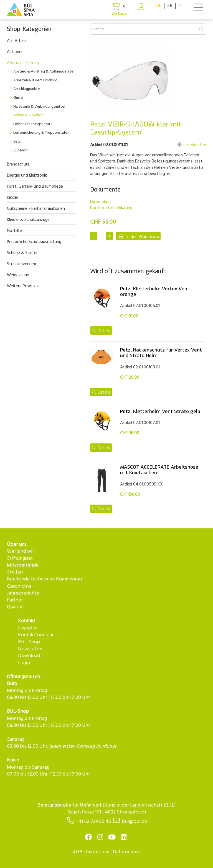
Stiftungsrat (20, 558)
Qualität (16, 607)
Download (29, 656)
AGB (78, 852)
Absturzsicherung (23, 63)
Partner (15, 600)
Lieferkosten (192, 145)
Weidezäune (18, 275)
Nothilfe (14, 231)
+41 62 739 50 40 (93, 822)
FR (170, 6)
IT (180, 6)
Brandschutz (18, 164)
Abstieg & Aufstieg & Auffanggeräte (43, 72)
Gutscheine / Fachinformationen (36, 209)
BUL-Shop (29, 642)
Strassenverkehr (22, 264)
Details (101, 331)
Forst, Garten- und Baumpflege (35, 187)
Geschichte (19, 586)
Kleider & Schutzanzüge (28, 220)
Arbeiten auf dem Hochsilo (35, 80)
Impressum (98, 852)
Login (24, 663)
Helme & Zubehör (28, 115)
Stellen (15, 572)
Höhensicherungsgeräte (33, 124)
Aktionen (15, 52)
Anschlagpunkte (27, 89)
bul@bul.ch (134, 822)
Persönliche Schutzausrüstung (34, 242)
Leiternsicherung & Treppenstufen (41, 133)
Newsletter (30, 649)
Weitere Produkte (23, 286)
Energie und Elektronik (27, 175)
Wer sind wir (21, 551)
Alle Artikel (17, 41)
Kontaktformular (36, 635)
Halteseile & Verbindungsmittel (39, 107)
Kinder (13, 198)
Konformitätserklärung (111, 208)
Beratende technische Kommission (44, 579)
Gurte (18, 98)
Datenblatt (101, 202)
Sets (17, 142)
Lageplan (28, 628)
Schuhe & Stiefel (22, 253)
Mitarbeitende (23, 565)
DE (159, 6)
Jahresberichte (23, 593)
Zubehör (20, 150)
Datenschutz (127, 852)
